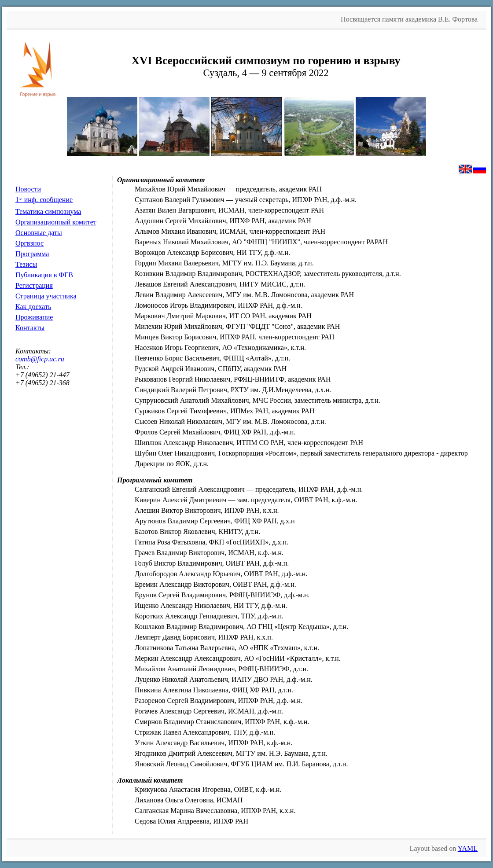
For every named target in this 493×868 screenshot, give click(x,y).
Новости (28, 189)
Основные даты (39, 233)
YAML (468, 848)
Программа (32, 254)
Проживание (34, 317)
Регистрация (34, 285)
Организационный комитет (56, 222)
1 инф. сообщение (44, 200)
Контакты (30, 328)
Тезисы (26, 264)
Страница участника (46, 296)
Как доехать (33, 307)
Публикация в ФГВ (44, 275)
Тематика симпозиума (48, 211)
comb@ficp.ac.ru (40, 359)
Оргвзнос (29, 243)
